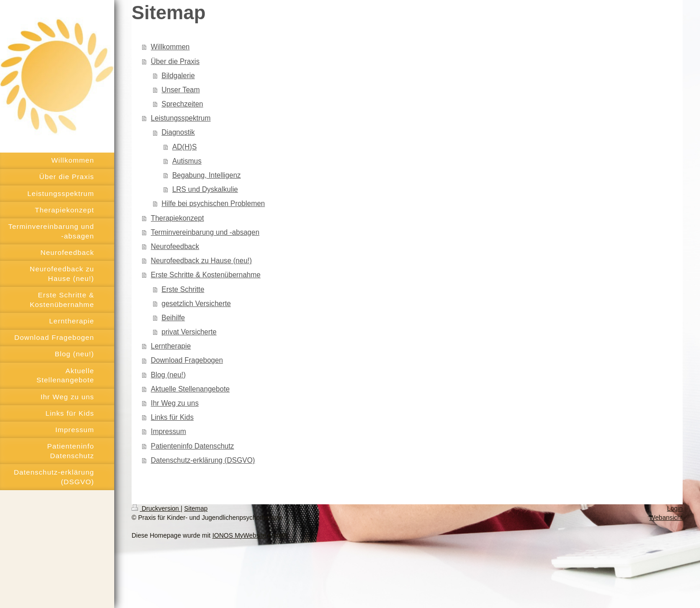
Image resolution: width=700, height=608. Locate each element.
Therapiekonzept (177, 218)
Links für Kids (172, 417)
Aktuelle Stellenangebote (190, 389)
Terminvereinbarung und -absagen (205, 232)
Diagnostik (178, 132)
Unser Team (181, 90)
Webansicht (666, 518)
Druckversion (156, 508)
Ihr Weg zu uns (175, 403)
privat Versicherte (189, 332)
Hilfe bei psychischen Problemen (213, 204)
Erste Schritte (183, 289)
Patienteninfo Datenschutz (192, 446)
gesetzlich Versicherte (196, 304)
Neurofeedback (175, 246)
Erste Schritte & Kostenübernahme (206, 275)
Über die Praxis (175, 61)
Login (675, 508)
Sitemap (196, 508)
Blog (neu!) (168, 375)
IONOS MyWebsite (239, 535)
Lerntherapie (171, 346)
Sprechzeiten (183, 104)
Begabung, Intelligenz (207, 175)
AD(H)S (185, 147)
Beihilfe (173, 318)
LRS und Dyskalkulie (205, 189)
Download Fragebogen (187, 360)
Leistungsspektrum (181, 118)
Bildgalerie (178, 76)
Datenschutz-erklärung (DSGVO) (203, 460)
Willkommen (170, 47)
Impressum (168, 431)
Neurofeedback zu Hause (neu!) (201, 261)
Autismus (187, 161)
